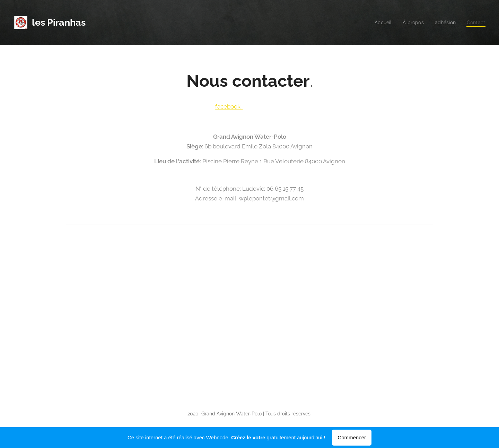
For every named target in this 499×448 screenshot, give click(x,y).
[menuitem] (380, 23)
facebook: (229, 106)
